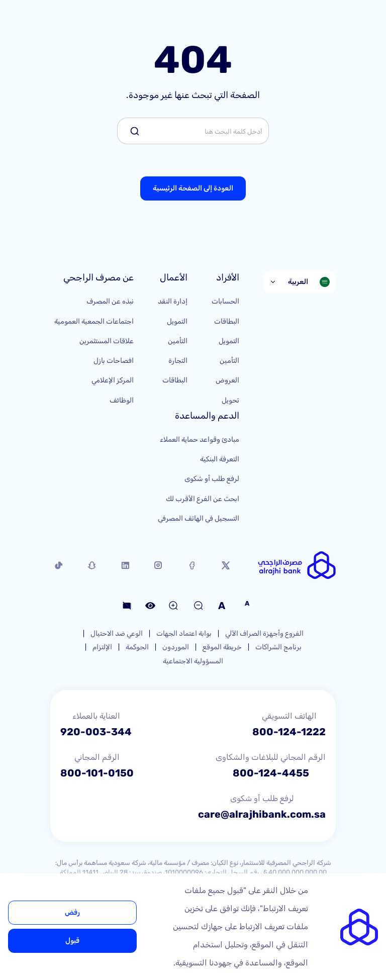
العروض (227, 380)
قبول (72, 941)
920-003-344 (96, 732)
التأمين (229, 361)
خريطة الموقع (222, 647)
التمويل (229, 341)
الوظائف (122, 400)
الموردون (176, 647)
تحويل (230, 400)
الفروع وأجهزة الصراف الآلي (264, 633)
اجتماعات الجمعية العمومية (94, 321)
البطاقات (227, 321)
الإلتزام (102, 647)
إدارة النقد (173, 301)
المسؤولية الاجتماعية (193, 661)
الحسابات (225, 301)
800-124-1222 (289, 732)
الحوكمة (137, 647)
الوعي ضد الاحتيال (117, 633)
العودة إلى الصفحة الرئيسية (193, 188)
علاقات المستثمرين (107, 341)
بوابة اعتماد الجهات (184, 633)
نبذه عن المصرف (110, 301)
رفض (72, 912)
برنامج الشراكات (278, 647)
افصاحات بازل (114, 361)
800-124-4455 (271, 773)
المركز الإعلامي (113, 380)
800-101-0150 (97, 773)
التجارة (178, 361)
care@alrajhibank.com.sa (262, 814)
